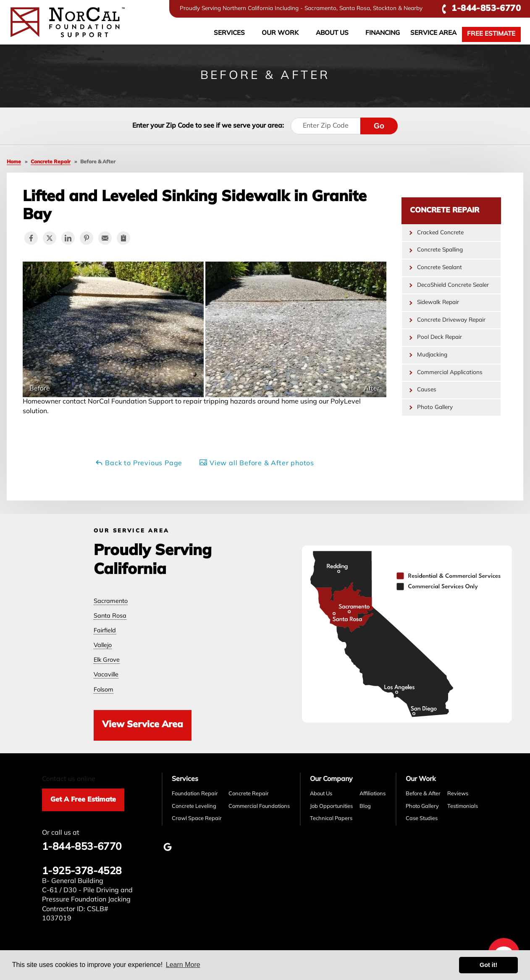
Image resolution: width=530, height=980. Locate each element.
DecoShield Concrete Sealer (453, 285)
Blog (365, 806)
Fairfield (105, 631)
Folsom (104, 690)
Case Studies (422, 819)
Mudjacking (432, 355)
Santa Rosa (110, 616)
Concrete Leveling (194, 806)
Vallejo (103, 646)
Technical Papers (331, 819)
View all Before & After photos (257, 462)
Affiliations (373, 794)
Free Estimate (491, 34)
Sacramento (111, 601)
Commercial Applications (450, 373)
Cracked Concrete (440, 233)
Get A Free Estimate (83, 800)
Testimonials (463, 806)
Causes (427, 390)
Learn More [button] (183, 965)
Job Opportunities (331, 806)
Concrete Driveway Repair (451, 320)
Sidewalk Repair (438, 303)
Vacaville (106, 675)
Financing (383, 33)
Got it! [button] (488, 965)
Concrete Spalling (440, 250)
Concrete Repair (445, 211)
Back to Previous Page (139, 462)
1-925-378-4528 (82, 872)
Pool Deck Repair (439, 337)
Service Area (433, 33)
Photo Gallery (435, 407)
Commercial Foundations (259, 806)
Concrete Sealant (439, 268)
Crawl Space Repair (197, 819)
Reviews (458, 794)
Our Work (280, 33)
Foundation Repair (195, 794)
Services (229, 33)
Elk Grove (107, 660)
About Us (332, 33)
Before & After (423, 794)
